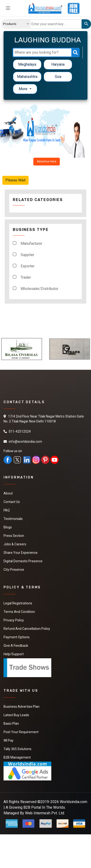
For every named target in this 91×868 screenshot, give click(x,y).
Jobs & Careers (15, 544)
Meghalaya (27, 64)
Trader (26, 277)
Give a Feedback (16, 646)
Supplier (27, 255)
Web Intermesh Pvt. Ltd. (45, 813)
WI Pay (9, 740)
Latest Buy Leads (16, 715)
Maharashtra (27, 77)
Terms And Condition (19, 612)
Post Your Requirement (21, 732)
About (8, 493)
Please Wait (15, 180)
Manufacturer (31, 243)
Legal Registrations (18, 603)
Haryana (58, 64)
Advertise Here (47, 161)
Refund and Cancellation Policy (27, 629)
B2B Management (17, 757)
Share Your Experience (21, 553)
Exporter (28, 266)
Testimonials (13, 519)
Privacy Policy (14, 620)
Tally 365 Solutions (17, 749)
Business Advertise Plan (22, 707)
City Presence (14, 570)
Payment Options (17, 637)
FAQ (7, 510)
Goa (58, 77)
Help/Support (14, 654)
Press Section (14, 536)
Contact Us (12, 502)
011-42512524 (20, 431)
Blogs (8, 527)
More (24, 89)
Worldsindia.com (74, 802)
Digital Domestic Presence (23, 561)
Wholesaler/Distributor (39, 289)
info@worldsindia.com (25, 442)
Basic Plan (11, 723)
